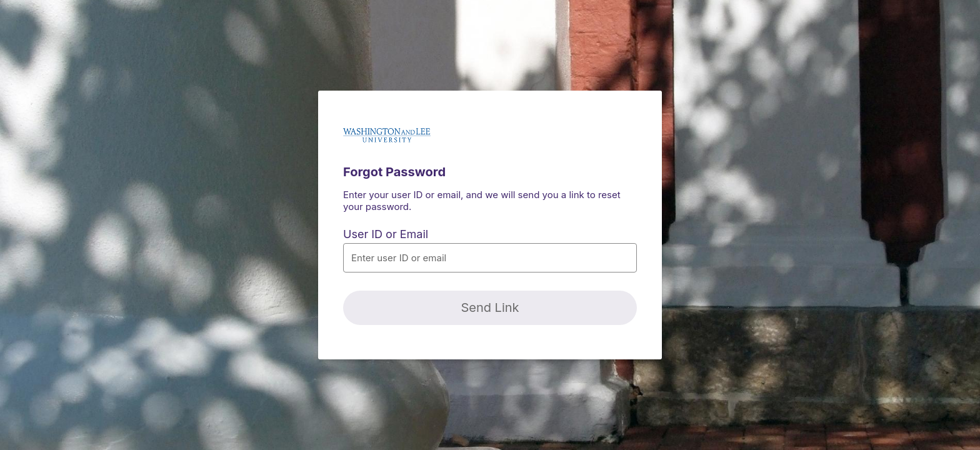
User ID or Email (386, 234)
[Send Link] (490, 308)
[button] (490, 258)
